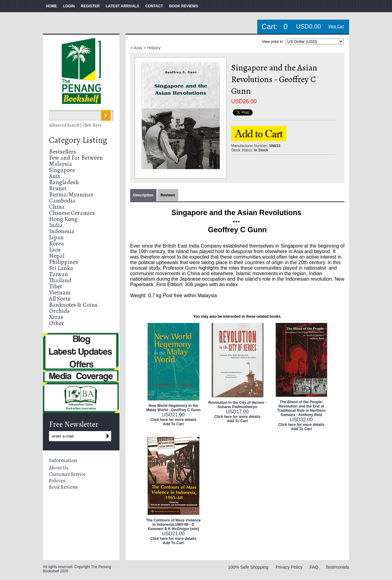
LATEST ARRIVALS (122, 6)
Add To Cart (173, 424)
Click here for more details (173, 420)
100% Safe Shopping (248, 567)
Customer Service (67, 474)
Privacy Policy (289, 567)
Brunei (58, 188)
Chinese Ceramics (72, 213)
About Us (59, 468)
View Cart (336, 26)
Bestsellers (62, 152)
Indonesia (62, 231)
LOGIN (69, 6)
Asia (55, 176)
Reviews (168, 195)
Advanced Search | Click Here (75, 125)
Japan (56, 237)
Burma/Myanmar (71, 194)
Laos (55, 250)
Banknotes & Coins (73, 305)
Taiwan (58, 274)
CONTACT (154, 6)
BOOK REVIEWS (184, 6)
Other (57, 323)
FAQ (314, 567)
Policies (57, 481)
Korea (57, 243)
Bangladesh (64, 182)
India (56, 225)
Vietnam (60, 292)
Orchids (59, 311)
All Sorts (60, 299)
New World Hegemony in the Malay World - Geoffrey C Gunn (173, 408)
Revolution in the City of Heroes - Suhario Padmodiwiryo (237, 405)
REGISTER (90, 6)
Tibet (56, 286)
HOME (51, 6)
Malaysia (60, 164)
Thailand (60, 280)
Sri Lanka (61, 268)
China (57, 207)
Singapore (62, 170)
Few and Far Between (76, 158)
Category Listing (78, 140)
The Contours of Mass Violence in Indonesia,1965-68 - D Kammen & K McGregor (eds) (173, 525)
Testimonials (337, 567)
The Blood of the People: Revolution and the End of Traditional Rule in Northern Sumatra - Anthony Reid (301, 408)
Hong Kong (63, 219)
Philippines (64, 262)
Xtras (56, 317)
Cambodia (62, 201)
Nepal (57, 256)
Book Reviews (63, 487)
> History (152, 48)
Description (143, 195)
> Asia (136, 48)
